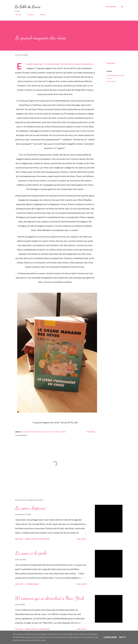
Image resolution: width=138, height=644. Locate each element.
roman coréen (111, 81)
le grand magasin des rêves (116, 75)
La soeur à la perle (31, 553)
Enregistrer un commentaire (37, 539)
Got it (122, 637)
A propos (29, 15)
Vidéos (41, 15)
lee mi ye (110, 78)
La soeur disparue (30, 508)
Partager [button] (111, 63)
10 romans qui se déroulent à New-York (50, 598)
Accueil (17, 15)
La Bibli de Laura (28, 7)
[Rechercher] (111, 7)
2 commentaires (32, 584)
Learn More (110, 637)
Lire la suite (82, 539)
